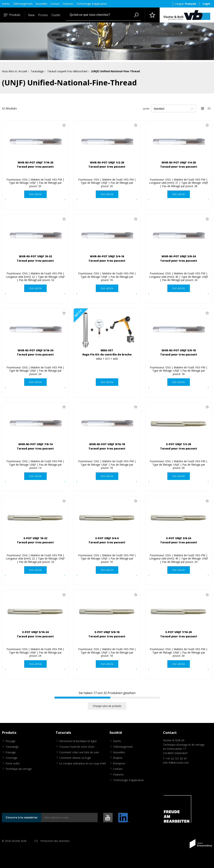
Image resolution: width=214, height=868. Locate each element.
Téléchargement (23, 4)
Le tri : (147, 109)
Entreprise (119, 763)
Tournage (11, 758)
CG (36, 841)
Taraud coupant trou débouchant (67, 71)
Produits (12, 15)
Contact (55, 4)
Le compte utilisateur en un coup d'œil (82, 763)
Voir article (35, 194)
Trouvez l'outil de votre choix (77, 747)
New (31, 15)
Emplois (118, 758)
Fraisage (11, 752)
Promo (43, 15)
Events (6, 4)
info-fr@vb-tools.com (176, 763)
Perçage (10, 741)
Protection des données (55, 841)
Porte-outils (13, 763)
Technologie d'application (92, 4)
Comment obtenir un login (75, 758)
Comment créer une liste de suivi (79, 752)
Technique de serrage (19, 769)
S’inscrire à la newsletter (22, 817)
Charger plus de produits (107, 706)
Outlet (56, 15)
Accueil (23, 71)
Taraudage (37, 71)
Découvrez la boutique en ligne (78, 741)
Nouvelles (41, 4)
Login (207, 4)
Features (68, 4)
